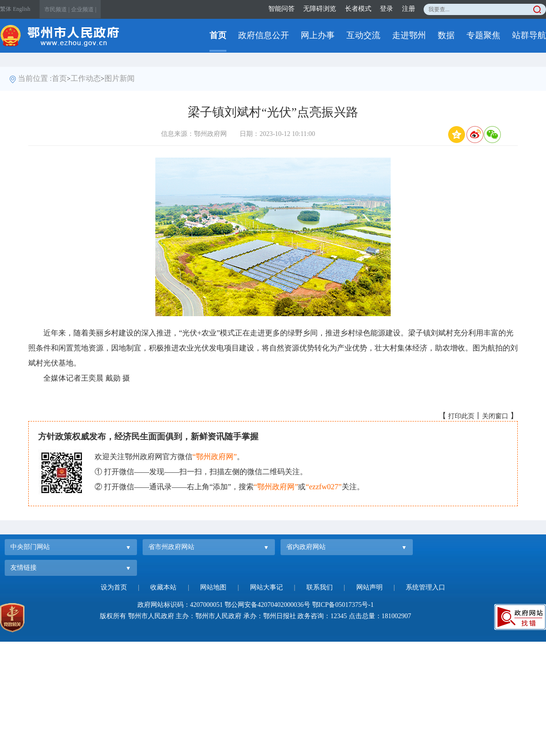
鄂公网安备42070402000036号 (267, 605)
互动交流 (363, 35)
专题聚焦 (483, 35)
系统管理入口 (426, 587)
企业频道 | (84, 9)
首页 (218, 35)
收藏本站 (163, 587)
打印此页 (461, 416)
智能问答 (281, 9)
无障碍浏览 (320, 9)
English (22, 9)
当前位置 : (35, 78)
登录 (386, 9)
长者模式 (358, 9)
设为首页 (114, 587)
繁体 (6, 9)
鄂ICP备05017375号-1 (343, 605)
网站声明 (369, 587)
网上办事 (318, 35)
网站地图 (213, 587)
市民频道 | (57, 9)
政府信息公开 (264, 35)
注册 (409, 9)
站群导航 (529, 35)
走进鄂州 (409, 35)
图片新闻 (120, 78)
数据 (446, 35)
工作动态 (86, 78)
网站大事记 (266, 587)
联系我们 (320, 587)
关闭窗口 (495, 416)
